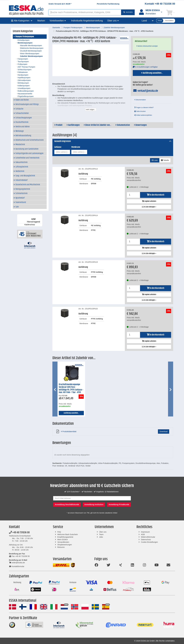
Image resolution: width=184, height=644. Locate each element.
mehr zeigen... (91, 110)
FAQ (59, 532)
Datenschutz (146, 540)
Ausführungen (73, 125)
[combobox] (62, 152)
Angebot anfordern (149, 201)
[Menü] (41, 216)
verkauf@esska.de (145, 91)
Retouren (61, 547)
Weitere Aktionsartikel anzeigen (147, 46)
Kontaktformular (17, 566)
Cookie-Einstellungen (149, 542)
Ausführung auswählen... (152, 73)
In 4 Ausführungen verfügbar (145, 67)
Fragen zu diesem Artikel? (144, 108)
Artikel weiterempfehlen (143, 115)
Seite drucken (140, 111)
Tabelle (165, 160)
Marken (41, 21)
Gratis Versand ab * (60, 4)
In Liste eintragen (149, 207)
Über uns (103, 532)
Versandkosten (63, 542)
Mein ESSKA (63, 540)
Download (164, 431)
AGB (143, 534)
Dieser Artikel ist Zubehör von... (97, 125)
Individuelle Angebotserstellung (87, 21)
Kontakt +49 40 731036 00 (160, 4)
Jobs (101, 537)
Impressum (145, 532)
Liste (155, 160)
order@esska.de (17, 563)
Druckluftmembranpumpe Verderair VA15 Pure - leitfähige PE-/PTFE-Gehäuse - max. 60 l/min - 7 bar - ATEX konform (71, 390)
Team (101, 534)
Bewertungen (140, 125)
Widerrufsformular (148, 537)
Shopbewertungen (65, 545)
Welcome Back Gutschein (68, 534)
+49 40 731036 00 (19, 533)
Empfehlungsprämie (65, 537)
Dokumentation (140, 100)
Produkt (58, 125)
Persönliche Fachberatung (108, 4)
